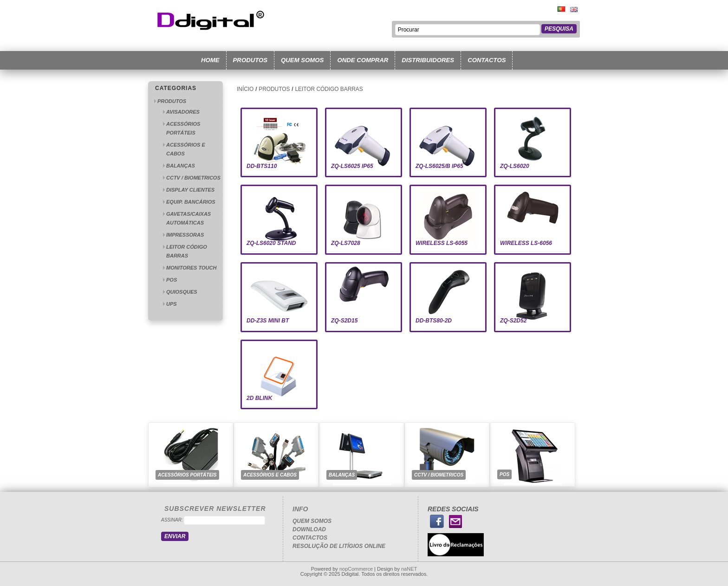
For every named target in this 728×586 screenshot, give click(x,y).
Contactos (487, 60)
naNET (409, 569)
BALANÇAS (181, 166)
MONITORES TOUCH (191, 268)
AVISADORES (183, 112)
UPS (172, 304)
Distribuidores (428, 60)
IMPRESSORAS (185, 235)
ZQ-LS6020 (515, 166)
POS (172, 280)
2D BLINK (259, 398)
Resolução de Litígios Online (339, 546)
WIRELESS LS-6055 (442, 243)
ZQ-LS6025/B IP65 (439, 166)
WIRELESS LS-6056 (526, 243)
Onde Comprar (363, 60)
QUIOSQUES (182, 292)
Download (309, 529)
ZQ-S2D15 (344, 321)
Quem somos (302, 60)
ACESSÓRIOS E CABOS (270, 475)
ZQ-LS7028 (346, 243)
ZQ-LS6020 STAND (271, 243)
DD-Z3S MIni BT (268, 321)
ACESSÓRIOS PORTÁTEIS (187, 475)
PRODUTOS (172, 101)
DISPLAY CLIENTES (190, 190)
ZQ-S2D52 (513, 321)
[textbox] (468, 30)
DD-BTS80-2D (434, 321)
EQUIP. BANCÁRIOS (191, 202)
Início (245, 89)
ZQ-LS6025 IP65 (352, 166)
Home (210, 60)
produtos (250, 60)
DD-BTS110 (262, 166)
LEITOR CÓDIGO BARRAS (329, 89)
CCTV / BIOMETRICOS (193, 178)
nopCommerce (356, 569)
